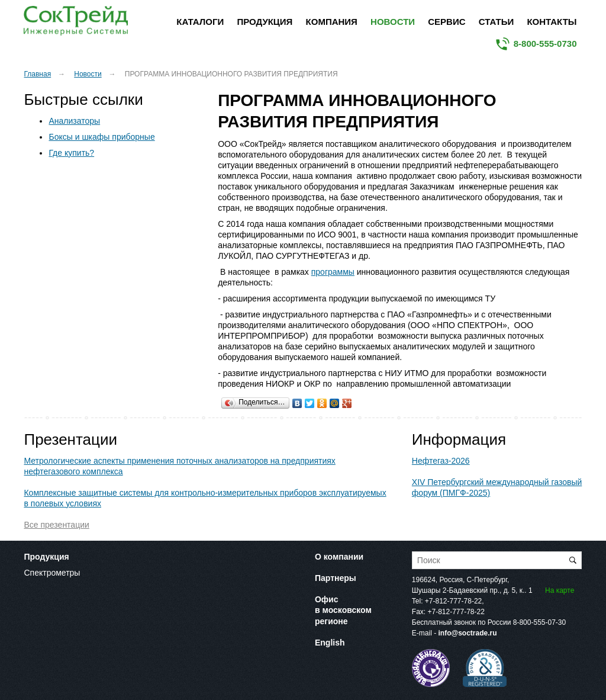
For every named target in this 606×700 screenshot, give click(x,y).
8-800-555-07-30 (539, 622)
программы (333, 272)
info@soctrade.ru (467, 633)
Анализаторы (74, 121)
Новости (393, 22)
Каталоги (200, 22)
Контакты (552, 22)
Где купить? (71, 153)
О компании (339, 557)
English (330, 643)
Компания (332, 22)
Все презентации (56, 525)
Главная (37, 74)
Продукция (265, 22)
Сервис (447, 22)
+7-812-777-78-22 (453, 601)
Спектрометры (52, 573)
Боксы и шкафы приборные (101, 137)
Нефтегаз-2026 (441, 461)
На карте (560, 590)
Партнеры (336, 578)
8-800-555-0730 (545, 44)
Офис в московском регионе (343, 610)
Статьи (497, 22)
